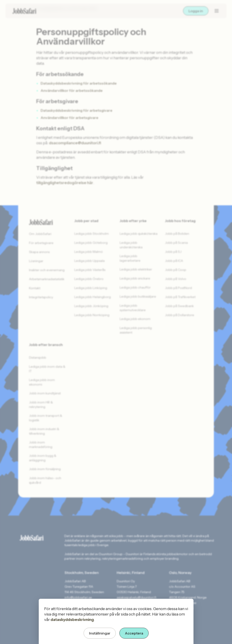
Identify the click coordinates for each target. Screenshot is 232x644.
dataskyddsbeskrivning (72, 620)
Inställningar (100, 633)
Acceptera (134, 633)
